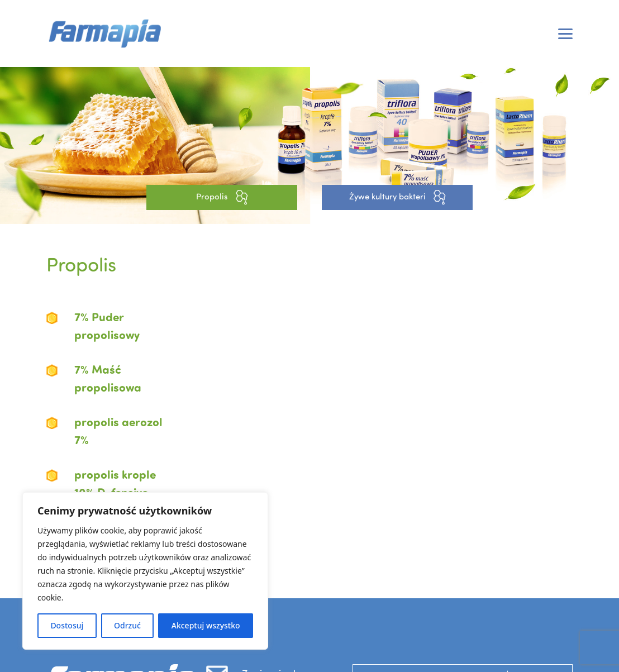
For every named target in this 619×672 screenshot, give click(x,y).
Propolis (222, 197)
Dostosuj (67, 625)
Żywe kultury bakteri (397, 197)
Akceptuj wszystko (206, 625)
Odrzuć (127, 625)
